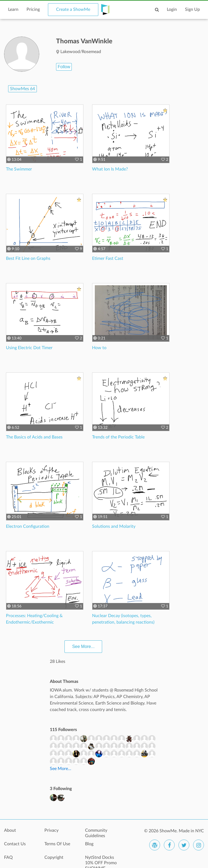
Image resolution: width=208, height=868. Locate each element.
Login (172, 9)
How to (99, 348)
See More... (83, 646)
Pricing (33, 9)
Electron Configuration (28, 526)
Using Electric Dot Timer (29, 348)
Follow (64, 67)
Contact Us (15, 844)
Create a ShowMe (73, 9)
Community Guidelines (96, 833)
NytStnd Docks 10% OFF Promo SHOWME (101, 860)
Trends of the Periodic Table (118, 437)
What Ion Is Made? (110, 169)
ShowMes (22, 89)
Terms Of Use (57, 844)
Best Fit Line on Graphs (28, 258)
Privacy (51, 830)
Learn (13, 9)
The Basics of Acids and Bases (34, 437)
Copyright (54, 857)
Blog (89, 844)
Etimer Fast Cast (108, 258)
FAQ (8, 857)
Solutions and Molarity (114, 526)
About (10, 830)
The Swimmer (19, 169)
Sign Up (192, 9)
